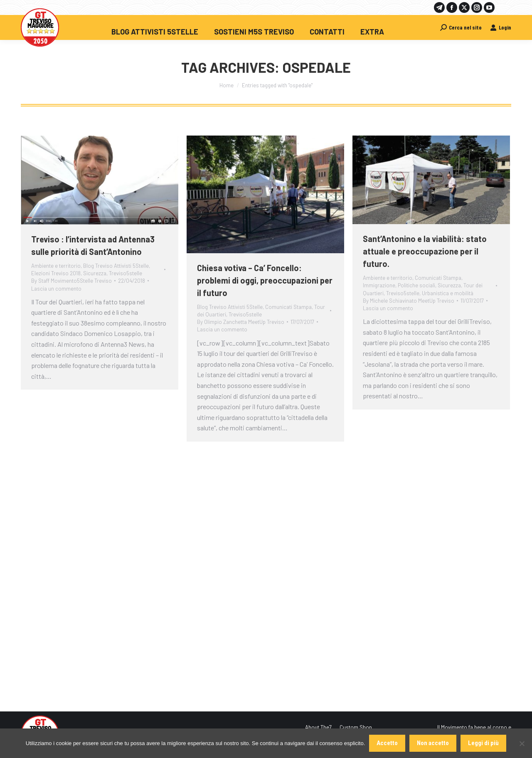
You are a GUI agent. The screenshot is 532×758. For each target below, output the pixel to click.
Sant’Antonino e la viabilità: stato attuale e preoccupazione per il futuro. (425, 251)
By (71, 281)
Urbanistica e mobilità (448, 293)
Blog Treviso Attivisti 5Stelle (116, 266)
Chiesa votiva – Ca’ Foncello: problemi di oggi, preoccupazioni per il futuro (265, 280)
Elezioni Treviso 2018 (56, 273)
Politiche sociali (416, 285)
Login (501, 27)
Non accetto (433, 743)
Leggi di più (483, 743)
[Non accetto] (522, 743)
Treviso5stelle (126, 273)
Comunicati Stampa (288, 307)
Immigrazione (379, 285)
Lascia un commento (56, 289)
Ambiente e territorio (56, 266)
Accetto (387, 743)
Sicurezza (95, 273)
